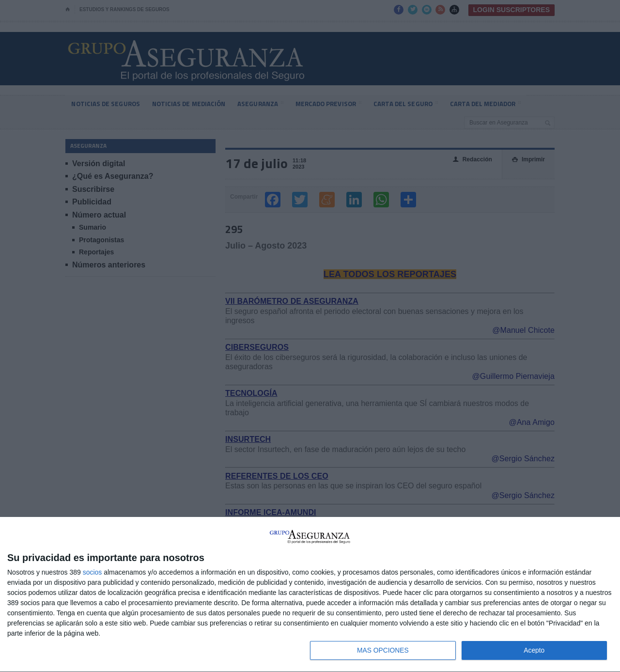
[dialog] (310, 594)
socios (93, 572)
